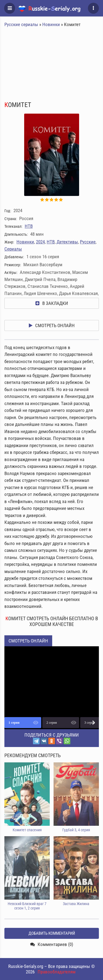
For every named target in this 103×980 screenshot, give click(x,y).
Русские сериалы (21, 24)
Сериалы (13, 249)
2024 (40, 242)
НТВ (29, 226)
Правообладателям (57, 972)
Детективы (67, 242)
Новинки (51, 24)
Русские (88, 242)
